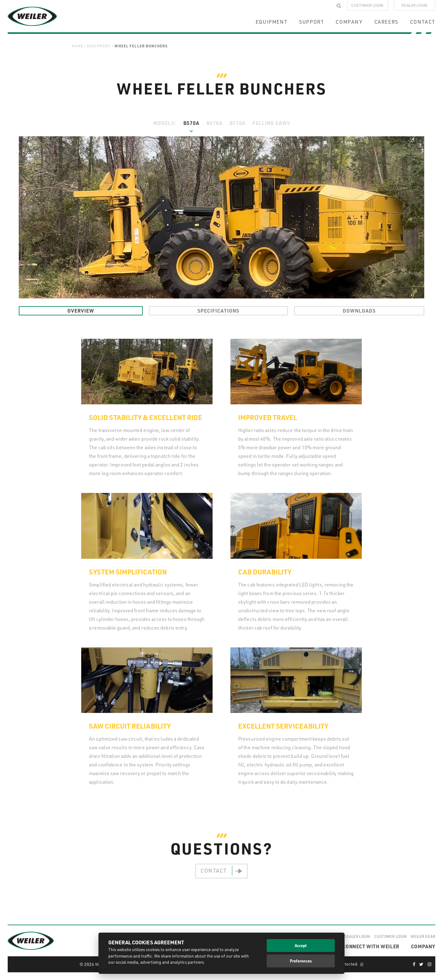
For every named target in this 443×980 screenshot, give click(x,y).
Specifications (218, 311)
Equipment (99, 46)
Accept (301, 945)
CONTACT (423, 22)
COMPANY (349, 22)
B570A (191, 123)
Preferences (301, 961)
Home (78, 46)
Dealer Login (357, 936)
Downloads (359, 311)
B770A (237, 123)
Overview (81, 311)
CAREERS (386, 22)
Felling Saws (271, 123)
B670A (214, 123)
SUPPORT (311, 22)
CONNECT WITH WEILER (371, 946)
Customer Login (391, 936)
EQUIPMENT (271, 22)
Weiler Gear (423, 936)
